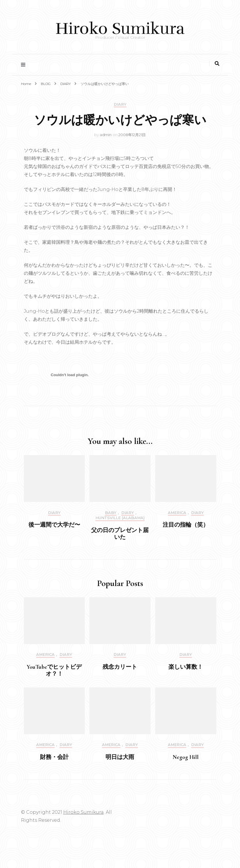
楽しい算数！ (186, 667)
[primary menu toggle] (25, 65)
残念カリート (120, 667)
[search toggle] (217, 64)
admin (106, 135)
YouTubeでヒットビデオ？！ (54, 670)
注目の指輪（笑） (186, 525)
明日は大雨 (120, 757)
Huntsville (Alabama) (120, 518)
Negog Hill (186, 757)
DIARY (120, 104)
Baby (111, 513)
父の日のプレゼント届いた (120, 534)
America (177, 513)
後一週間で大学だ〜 (54, 525)
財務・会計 (54, 757)
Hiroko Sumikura (120, 29)
